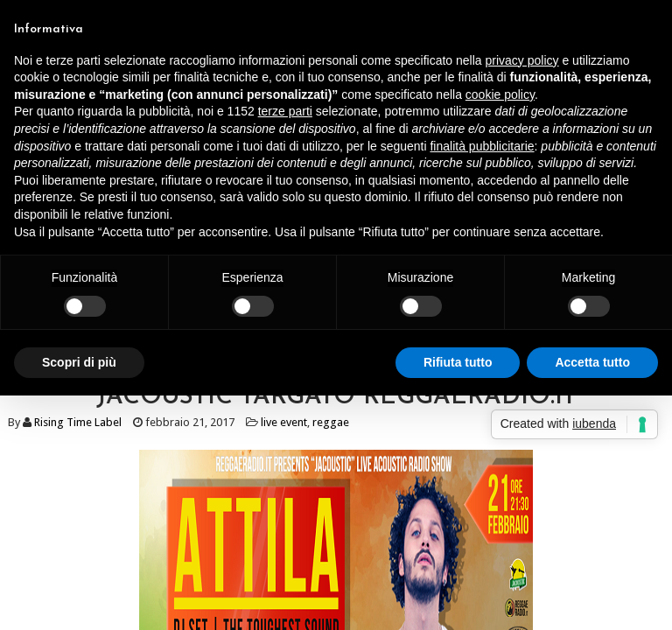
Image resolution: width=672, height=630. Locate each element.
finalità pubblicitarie (482, 146)
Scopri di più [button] (79, 362)
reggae (331, 422)
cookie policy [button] (500, 94)
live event (284, 422)
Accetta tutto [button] (592, 362)
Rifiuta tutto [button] (458, 362)
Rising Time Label (78, 422)
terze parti (285, 111)
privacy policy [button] (522, 60)
